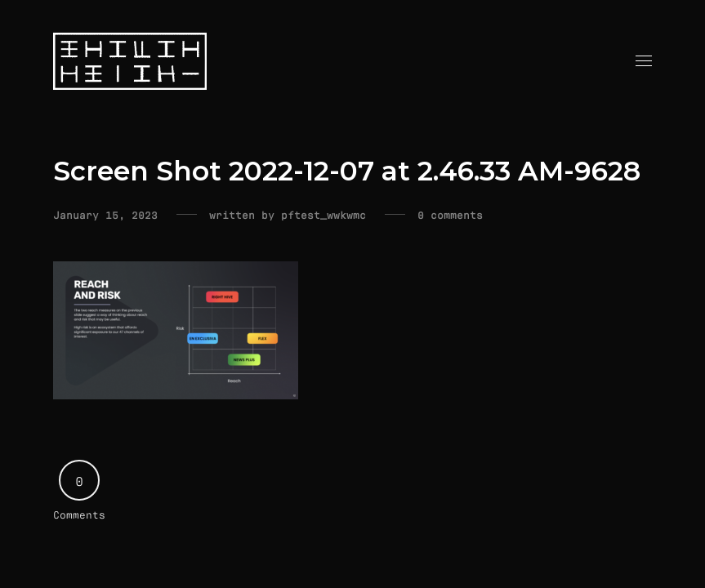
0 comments (450, 215)
